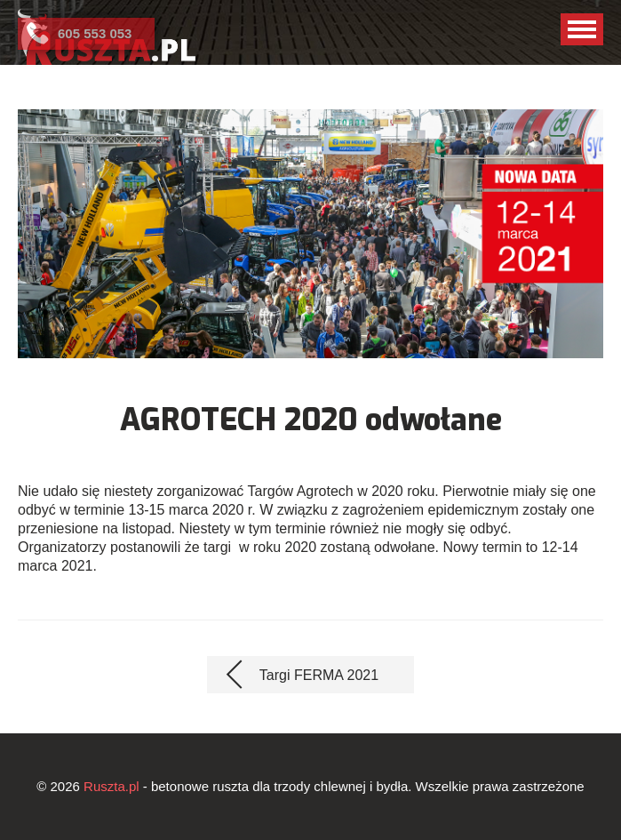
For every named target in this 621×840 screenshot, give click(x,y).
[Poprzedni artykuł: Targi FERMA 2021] (310, 675)
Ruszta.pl (111, 786)
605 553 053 (95, 33)
